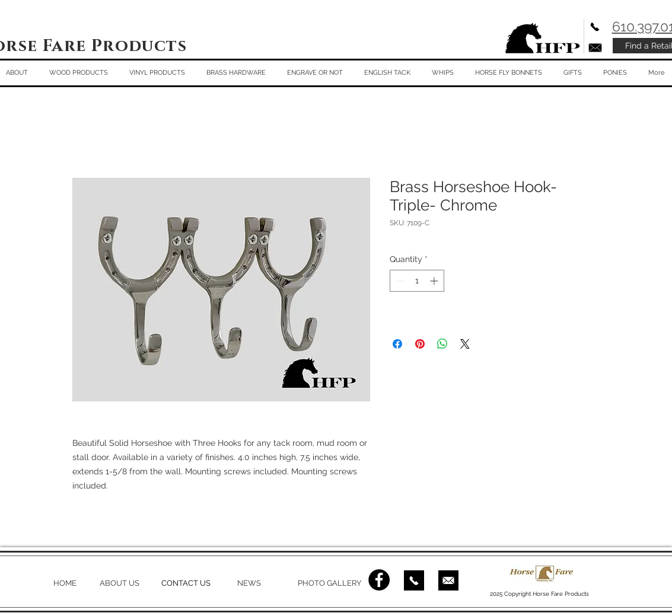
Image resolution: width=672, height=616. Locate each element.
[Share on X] (465, 344)
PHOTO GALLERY (329, 583)
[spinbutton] (417, 281)
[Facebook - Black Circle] (379, 580)
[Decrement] (399, 281)
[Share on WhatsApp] (442, 344)
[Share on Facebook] (397, 344)
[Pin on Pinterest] (420, 344)
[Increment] (435, 281)
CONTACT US (186, 583)
